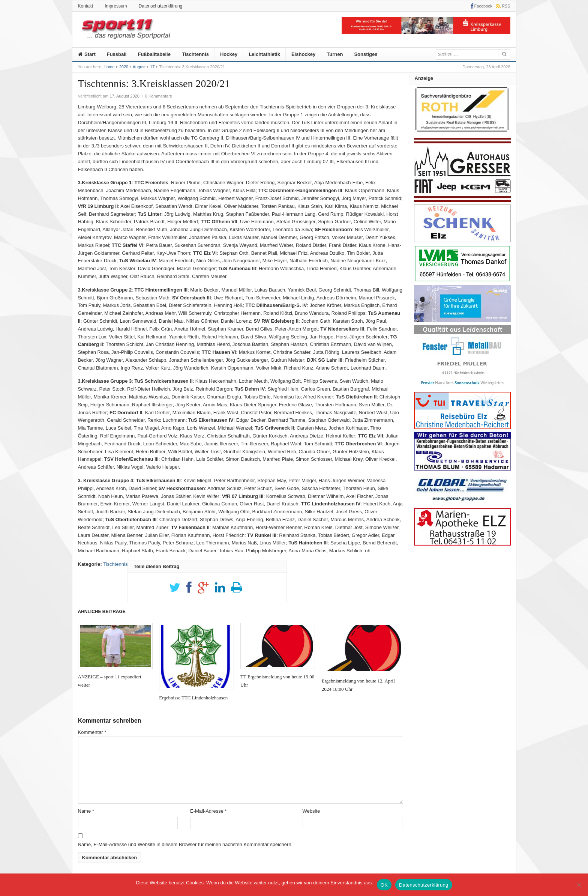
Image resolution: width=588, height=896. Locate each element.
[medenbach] (462, 428)
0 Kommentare (159, 96)
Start (87, 54)
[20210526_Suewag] (462, 321)
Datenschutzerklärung (161, 6)
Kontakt (86, 6)
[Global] (462, 504)
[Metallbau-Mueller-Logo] (462, 388)
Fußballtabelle (154, 54)
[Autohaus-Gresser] (462, 200)
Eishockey (303, 54)
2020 (124, 67)
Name (86, 811)
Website (311, 811)
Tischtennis (195, 54)
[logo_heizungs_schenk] (462, 240)
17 (152, 67)
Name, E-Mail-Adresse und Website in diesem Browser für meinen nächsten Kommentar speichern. (185, 844)
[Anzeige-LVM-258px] (462, 280)
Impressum (116, 6)
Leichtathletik (264, 54)
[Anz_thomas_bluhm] (462, 469)
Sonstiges (366, 54)
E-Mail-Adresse (208, 811)
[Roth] (462, 134)
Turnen (335, 54)
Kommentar (92, 732)
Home (109, 67)
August (139, 67)
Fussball (117, 54)
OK (384, 885)
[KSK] (426, 32)
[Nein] (579, 885)
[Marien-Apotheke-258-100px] (462, 544)
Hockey (229, 54)
